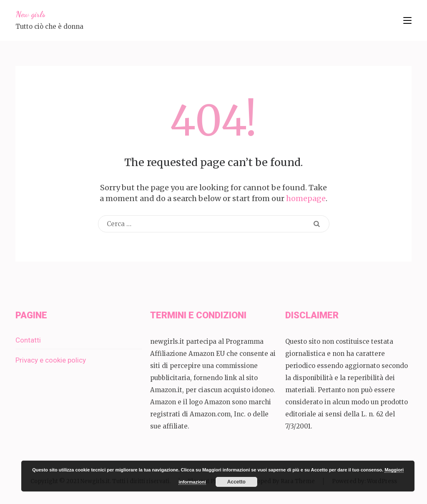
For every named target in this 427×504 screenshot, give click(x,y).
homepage (306, 198)
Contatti (28, 340)
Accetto (236, 482)
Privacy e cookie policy (51, 360)
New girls (30, 14)
